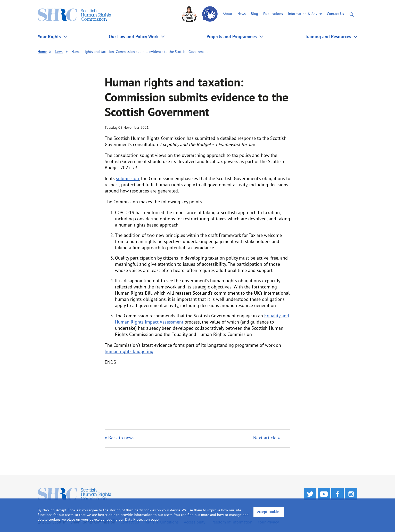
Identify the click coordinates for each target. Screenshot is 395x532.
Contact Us (335, 14)
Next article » (267, 438)
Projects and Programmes (232, 37)
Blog (254, 14)
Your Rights (49, 37)
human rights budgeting (129, 352)
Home (42, 52)
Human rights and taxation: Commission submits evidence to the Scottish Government (140, 52)
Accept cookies (269, 512)
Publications (273, 14)
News (242, 14)
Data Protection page (142, 520)
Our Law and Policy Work (134, 37)
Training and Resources (328, 37)
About (228, 14)
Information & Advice (305, 14)
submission (127, 179)
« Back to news (120, 438)
